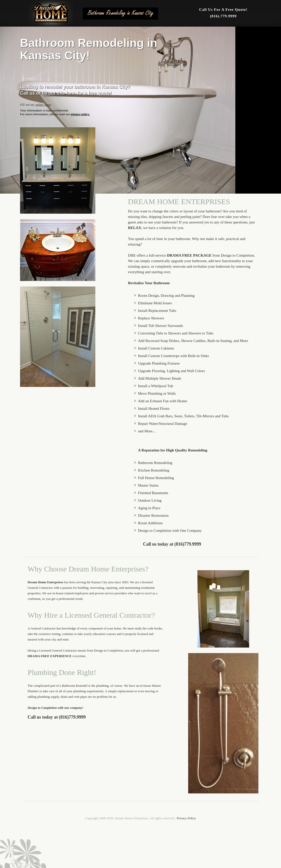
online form (43, 105)
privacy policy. (80, 114)
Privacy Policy (186, 818)
